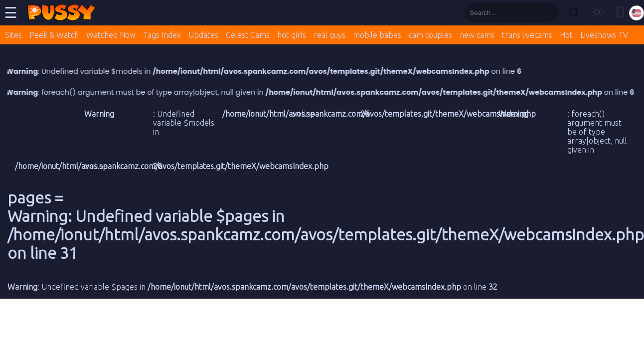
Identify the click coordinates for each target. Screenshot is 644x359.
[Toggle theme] (597, 13)
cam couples (430, 35)
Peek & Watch (54, 35)
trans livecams (527, 35)
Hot (566, 35)
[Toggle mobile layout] (620, 13)
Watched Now (111, 35)
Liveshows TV (604, 35)
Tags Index (162, 35)
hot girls (292, 35)
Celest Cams (248, 35)
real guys (329, 35)
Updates (203, 35)
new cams (477, 35)
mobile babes (377, 35)
